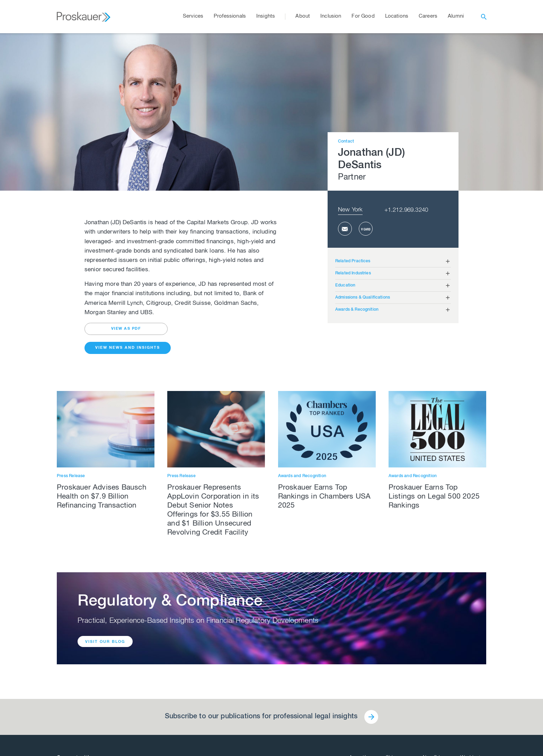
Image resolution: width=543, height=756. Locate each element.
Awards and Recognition (302, 476)
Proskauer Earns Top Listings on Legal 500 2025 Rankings (434, 497)
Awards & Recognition (357, 310)
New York (350, 210)
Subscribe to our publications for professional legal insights (261, 717)
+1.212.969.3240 (406, 211)
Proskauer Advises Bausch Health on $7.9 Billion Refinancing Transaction (102, 497)
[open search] (484, 17)
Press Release (71, 476)
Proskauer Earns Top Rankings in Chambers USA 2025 (324, 497)
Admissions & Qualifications (363, 298)
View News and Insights (128, 348)
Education (345, 285)
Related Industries (353, 273)
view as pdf (126, 329)
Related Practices (353, 261)
